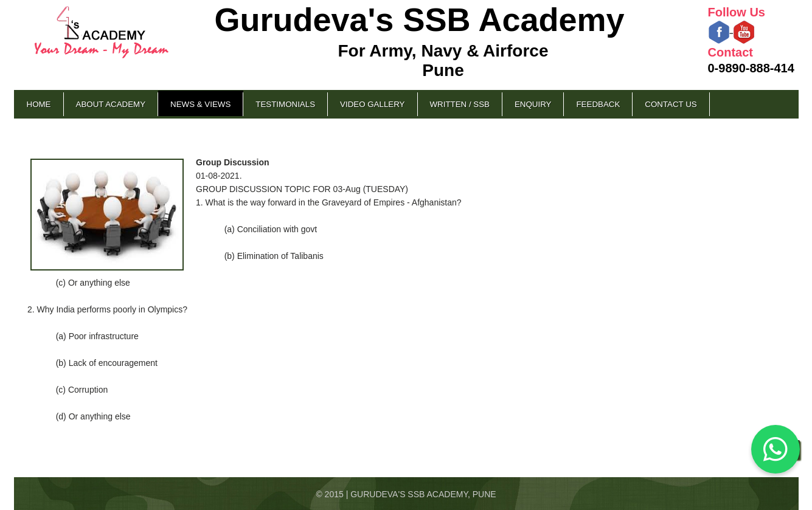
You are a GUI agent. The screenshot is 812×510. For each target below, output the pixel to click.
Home (39, 104)
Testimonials (285, 104)
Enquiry (533, 104)
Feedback (598, 104)
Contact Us (671, 104)
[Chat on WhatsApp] (776, 449)
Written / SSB (460, 104)
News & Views (200, 104)
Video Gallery (372, 104)
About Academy (111, 104)
